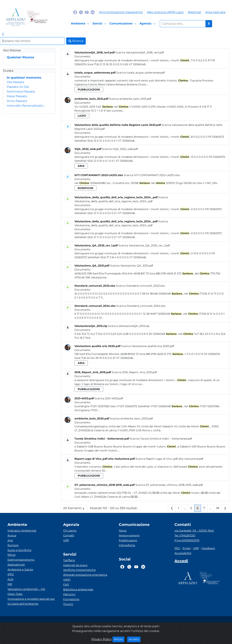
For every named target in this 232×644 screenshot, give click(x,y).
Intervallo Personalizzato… (26, 106)
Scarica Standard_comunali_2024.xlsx (141, 306)
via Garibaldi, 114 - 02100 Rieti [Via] (194, 531)
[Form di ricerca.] (183, 24)
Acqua (12, 535)
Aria (10, 540)
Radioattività (16, 565)
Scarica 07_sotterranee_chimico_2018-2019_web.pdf (169, 485)
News (123, 531)
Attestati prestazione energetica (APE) (85, 577)
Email (187, 548)
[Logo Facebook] (75, 12)
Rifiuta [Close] (119, 639)
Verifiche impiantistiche (79, 570)
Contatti (69, 535)
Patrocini (69, 594)
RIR (10, 584)
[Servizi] (100, 24)
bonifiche (85, 188)
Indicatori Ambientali (22, 531)
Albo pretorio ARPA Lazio (165, 12)
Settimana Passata (21, 92)
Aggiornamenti (129, 535)
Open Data (15, 594)
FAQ (66, 585)
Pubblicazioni (128, 540)
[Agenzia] (148, 24)
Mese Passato (17, 96)
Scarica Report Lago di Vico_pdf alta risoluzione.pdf (169, 459)
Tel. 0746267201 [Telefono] (185, 535)
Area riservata (215, 12)
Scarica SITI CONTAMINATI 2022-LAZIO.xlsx (152, 175)
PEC (177, 548)
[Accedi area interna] (181, 562)
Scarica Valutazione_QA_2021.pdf (132, 266)
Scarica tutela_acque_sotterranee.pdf (140, 73)
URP (66, 540)
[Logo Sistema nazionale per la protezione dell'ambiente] (37, 17)
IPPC (11, 574)
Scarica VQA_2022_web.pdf (120, 149)
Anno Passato (17, 101)
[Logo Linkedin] (93, 12)
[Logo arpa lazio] (16, 17)
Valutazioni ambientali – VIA (26, 589)
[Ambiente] (81, 24)
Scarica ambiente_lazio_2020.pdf (131, 418)
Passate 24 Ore (18, 87)
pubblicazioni (89, 90)
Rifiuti (12, 555)
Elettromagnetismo (21, 560)
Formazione (71, 599)
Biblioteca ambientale (78, 589)
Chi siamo (70, 531)
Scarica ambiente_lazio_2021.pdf (130, 99)
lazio (82, 116)
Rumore (13, 545)
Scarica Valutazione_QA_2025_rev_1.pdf (144, 245)
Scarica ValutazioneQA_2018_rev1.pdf (140, 52)
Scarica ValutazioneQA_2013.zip (129, 326)
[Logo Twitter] (81, 12)
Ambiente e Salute (20, 570)
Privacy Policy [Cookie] (102, 639)
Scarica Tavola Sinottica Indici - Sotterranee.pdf (161, 439)
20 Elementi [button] (75, 509)
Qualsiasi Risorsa (20, 57)
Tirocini (68, 604)
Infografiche (127, 545)
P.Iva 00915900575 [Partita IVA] (187, 540)
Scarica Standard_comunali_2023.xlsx (140, 286)
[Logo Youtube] (87, 12)
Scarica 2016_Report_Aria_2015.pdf (134, 372)
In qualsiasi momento (24, 78)
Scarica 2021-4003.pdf (109, 398)
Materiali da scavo (75, 565)
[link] (3, 34)
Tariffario (69, 560)
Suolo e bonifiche (19, 550)
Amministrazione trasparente (121, 12)
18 (219, 509)
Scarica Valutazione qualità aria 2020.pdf (148, 346)
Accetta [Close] (135, 639)
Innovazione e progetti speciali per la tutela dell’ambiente (31, 601)
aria (81, 166)
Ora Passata (15, 82)
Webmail (194, 12)
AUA (10, 579)
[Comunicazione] (124, 24)
